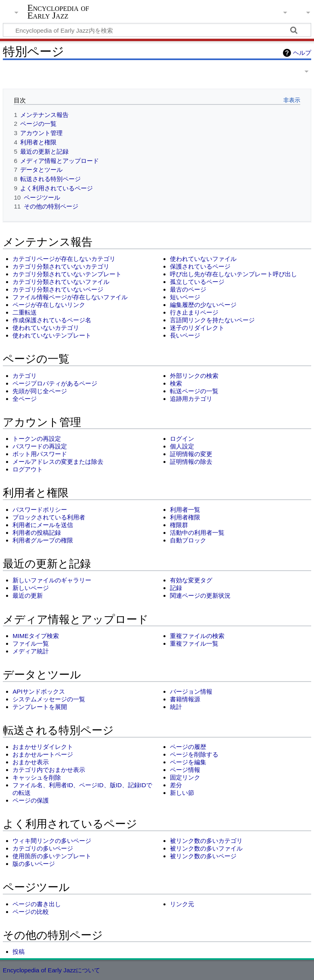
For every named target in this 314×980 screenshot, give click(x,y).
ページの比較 (31, 912)
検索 (176, 383)
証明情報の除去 (191, 462)
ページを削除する (194, 754)
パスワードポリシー (40, 510)
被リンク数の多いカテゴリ (206, 841)
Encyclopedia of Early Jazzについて (52, 970)
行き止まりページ (194, 312)
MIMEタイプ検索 (36, 636)
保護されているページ (200, 266)
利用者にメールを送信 (43, 525)
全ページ (25, 399)
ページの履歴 (188, 747)
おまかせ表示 (31, 762)
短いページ (185, 297)
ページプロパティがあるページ (55, 383)
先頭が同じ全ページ (40, 391)
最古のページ (188, 289)
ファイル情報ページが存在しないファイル (70, 297)
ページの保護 (31, 800)
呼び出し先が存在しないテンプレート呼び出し (233, 274)
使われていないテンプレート (52, 335)
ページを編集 (188, 762)
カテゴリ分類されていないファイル (61, 282)
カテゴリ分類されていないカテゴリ (61, 266)
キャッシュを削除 (37, 777)
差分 (176, 785)
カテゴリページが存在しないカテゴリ (64, 259)
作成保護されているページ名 (52, 320)
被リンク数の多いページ (203, 856)
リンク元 (182, 904)
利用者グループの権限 (43, 540)
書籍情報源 (185, 699)
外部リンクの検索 (194, 376)
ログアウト (28, 469)
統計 (176, 707)
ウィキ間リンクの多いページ (52, 841)
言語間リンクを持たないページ (212, 320)
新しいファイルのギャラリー (52, 580)
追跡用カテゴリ (191, 399)
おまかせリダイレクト (43, 747)
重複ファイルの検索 (197, 636)
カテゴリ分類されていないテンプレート (67, 274)
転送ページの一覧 (194, 391)
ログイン (182, 439)
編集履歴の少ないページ (203, 305)
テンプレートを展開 (40, 707)
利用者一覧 (185, 510)
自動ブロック (188, 540)
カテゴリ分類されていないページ (58, 289)
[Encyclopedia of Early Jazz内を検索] (157, 30)
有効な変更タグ (191, 580)
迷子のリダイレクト (197, 328)
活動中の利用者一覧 (197, 533)
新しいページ (31, 588)
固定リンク (185, 777)
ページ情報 (185, 770)
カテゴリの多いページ (43, 848)
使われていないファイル (203, 259)
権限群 (179, 525)
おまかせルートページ (43, 754)
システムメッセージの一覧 (49, 699)
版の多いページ (34, 864)
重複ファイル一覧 (194, 643)
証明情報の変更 (191, 454)
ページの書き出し (37, 904)
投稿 (19, 952)
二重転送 (25, 312)
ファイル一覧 (31, 643)
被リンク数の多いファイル (206, 848)
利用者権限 (185, 517)
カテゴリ (25, 376)
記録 (176, 588)
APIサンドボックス (39, 691)
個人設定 (182, 446)
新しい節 (182, 793)
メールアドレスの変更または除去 (58, 462)
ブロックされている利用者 (49, 517)
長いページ (185, 335)
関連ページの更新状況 (200, 595)
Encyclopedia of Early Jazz (58, 12)
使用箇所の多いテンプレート (52, 856)
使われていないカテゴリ (46, 328)
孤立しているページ (197, 282)
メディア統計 (31, 651)
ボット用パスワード (40, 454)
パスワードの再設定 (40, 446)
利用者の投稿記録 (37, 533)
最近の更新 (28, 595)
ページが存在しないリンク (49, 305)
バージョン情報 (191, 691)
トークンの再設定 (37, 439)
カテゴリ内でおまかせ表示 (49, 770)
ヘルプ (302, 53)
